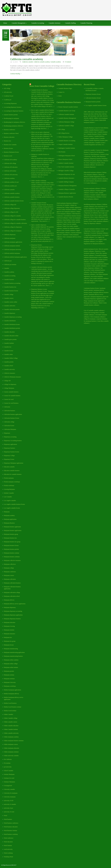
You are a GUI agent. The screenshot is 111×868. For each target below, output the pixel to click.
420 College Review (64, 133)
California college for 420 (11, 212)
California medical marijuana (12, 253)
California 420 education (11, 167)
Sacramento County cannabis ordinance (95, 266)
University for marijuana (11, 793)
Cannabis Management (19, 23)
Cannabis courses (9, 298)
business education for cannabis (98, 181)
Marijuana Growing (9, 626)
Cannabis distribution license (12, 324)
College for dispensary (10, 384)
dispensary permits (95, 163)
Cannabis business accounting (12, 283)
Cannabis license (9, 351)
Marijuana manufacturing (11, 649)
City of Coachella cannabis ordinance (94, 310)
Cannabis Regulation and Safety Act (94, 145)
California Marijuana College (66, 122)
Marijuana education (10, 622)
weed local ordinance (62, 218)
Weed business (8, 819)
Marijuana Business (9, 523)
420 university (8, 92)
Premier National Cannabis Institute (68, 107)
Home (5, 23)
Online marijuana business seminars (14, 741)
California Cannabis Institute (66, 114)
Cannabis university (9, 369)
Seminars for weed (9, 778)
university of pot (8, 808)
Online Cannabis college (11, 718)
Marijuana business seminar (12, 553)
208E (85, 112)
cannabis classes (94, 138)
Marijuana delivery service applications (15, 604)
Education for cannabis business (13, 474)
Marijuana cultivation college (12, 592)
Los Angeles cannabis (10, 501)
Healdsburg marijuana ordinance (93, 204)
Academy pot (8, 100)
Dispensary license (9, 459)
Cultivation (7, 407)
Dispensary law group (90, 161)
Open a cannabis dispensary (39, 225)
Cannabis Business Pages (65, 88)
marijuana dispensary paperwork (100, 297)
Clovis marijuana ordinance (98, 317)
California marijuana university (13, 250)
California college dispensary (12, 208)
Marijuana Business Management (67, 186)
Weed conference (9, 838)
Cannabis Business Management (67, 118)
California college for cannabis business (15, 220)
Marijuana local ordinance (91, 303)
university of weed (9, 812)
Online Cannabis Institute (11, 729)
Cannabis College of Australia (66, 189)
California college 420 (10, 205)
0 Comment (68, 62)
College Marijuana (9, 388)
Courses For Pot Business (97, 152)
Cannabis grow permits (10, 339)
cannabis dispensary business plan (98, 140)
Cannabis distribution (10, 321)
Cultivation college (9, 422)
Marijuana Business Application (67, 193)
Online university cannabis (11, 756)
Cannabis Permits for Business (39, 90)
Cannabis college (9, 294)
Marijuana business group (11, 534)
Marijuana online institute (11, 667)
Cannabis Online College (11, 358)
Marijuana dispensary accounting (13, 611)
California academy (9, 178)
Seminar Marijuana (9, 774)
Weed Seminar (8, 846)
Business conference (10, 130)
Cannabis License (100, 143)
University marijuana (10, 797)
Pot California (8, 759)
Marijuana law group (10, 641)
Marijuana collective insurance (12, 560)
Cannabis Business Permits (66, 197)
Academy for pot (9, 96)
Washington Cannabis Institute (67, 148)
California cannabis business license (14, 201)
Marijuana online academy (11, 660)
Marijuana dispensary (10, 607)
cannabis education (89, 143)
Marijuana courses (9, 575)
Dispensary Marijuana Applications (14, 463)
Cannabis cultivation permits (12, 309)
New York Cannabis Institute (66, 167)
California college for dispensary (13, 227)
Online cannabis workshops (39, 181)
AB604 (96, 118)
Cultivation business (10, 411)
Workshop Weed (8, 857)
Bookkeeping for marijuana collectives (14, 122)
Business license (8, 148)
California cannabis (28, 62)
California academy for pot (11, 182)
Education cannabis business (12, 471)
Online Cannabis (8, 714)
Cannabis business (9, 279)
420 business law (100, 112)
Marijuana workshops (10, 686)
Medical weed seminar (10, 711)
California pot (8, 261)
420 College (62, 129)
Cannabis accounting (10, 276)
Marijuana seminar (9, 675)
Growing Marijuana (9, 489)
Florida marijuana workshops (12, 482)
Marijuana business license (11, 545)
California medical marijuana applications (15, 257)
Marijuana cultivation (10, 579)
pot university (8, 767)
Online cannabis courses (11, 722)
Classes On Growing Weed (91, 313)
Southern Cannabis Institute (66, 163)
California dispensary (10, 235)
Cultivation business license (12, 418)
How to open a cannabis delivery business (43, 110)
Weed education (8, 842)
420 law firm (98, 114)
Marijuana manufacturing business (13, 656)
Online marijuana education (11, 748)
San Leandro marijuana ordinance (99, 278)
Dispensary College (9, 456)
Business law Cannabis (10, 145)
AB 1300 (99, 116)
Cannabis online (8, 354)
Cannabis (7, 268)
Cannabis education (9, 332)
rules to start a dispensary (97, 262)
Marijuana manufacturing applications (14, 652)
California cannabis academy (27, 59)
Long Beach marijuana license (93, 235)
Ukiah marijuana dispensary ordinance (67, 203)
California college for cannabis (12, 216)
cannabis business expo (90, 132)
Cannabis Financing (86, 23)
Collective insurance (10, 373)
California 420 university (11, 175)
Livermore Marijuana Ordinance (99, 233)
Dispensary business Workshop (99, 159)
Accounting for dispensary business (14, 111)
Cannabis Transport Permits (39, 203)
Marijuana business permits (11, 549)
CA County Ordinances (90, 183)
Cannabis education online (11, 336)
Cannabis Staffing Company (66, 182)
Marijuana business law (10, 538)
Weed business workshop (11, 834)
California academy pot (10, 186)
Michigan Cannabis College (66, 171)
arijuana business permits (11, 115)
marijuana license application (96, 301)
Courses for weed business (11, 403)
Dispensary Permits (36, 245)
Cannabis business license (11, 291)
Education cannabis (9, 467)
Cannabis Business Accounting (67, 141)
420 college (7, 88)
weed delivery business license (72, 216)
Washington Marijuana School (67, 156)
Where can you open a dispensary (40, 132)
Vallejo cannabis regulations (73, 207)
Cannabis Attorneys (55, 23)
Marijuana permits (9, 671)
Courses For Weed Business (91, 154)
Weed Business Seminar (11, 831)
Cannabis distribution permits (12, 328)
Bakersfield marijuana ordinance (93, 172)
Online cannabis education (11, 726)
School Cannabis (9, 771)
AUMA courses (94, 120)
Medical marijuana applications (13, 690)
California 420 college (10, 163)
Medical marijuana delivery (11, 694)
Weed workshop (8, 853)
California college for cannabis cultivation (15, 223)
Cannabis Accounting (38, 23)
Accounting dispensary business (13, 107)
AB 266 (86, 118)
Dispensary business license (12, 452)
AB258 (91, 118)
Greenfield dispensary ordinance (93, 197)
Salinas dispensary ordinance (92, 268)
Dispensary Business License (39, 289)
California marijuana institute (12, 246)
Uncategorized (8, 786)
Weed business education (11, 827)
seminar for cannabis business (71, 228)
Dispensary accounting (10, 437)
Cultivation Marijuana (10, 429)
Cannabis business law (10, 287)
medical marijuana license (91, 249)
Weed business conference (11, 823)
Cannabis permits (9, 362)
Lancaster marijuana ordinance (92, 229)
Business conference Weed (11, 133)
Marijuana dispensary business (12, 619)
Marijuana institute (9, 630)
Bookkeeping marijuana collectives (14, 126)
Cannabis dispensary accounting (13, 317)
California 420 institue (10, 171)
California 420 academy (10, 160)
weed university (8, 849)
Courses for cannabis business (12, 396)
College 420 (7, 381)
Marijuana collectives (10, 564)
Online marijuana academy (11, 737)
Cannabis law (8, 347)
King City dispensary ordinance (92, 223)
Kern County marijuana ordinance (99, 221)
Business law (8, 141)
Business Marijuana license (11, 152)
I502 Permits (62, 152)
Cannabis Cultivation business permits (42, 267)
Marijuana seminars (9, 679)
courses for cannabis (89, 150)
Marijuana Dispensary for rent (67, 174)
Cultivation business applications (13, 414)
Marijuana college (9, 568)
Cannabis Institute (9, 343)
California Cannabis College (66, 126)
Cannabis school (8, 366)
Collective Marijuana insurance (13, 377)
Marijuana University (10, 682)
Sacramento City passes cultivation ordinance (96, 264)
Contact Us (61, 92)
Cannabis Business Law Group (67, 111)
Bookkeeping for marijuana (11, 118)
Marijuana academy (9, 516)
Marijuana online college (11, 664)
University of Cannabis (63, 205)
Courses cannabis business (11, 392)
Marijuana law (8, 637)
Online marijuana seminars (11, 752)
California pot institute (10, 265)
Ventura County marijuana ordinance (67, 209)
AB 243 (105, 116)
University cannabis (9, 789)
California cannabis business (12, 197)
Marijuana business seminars (12, 557)
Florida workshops (9, 486)
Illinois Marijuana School (65, 159)
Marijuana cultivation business (12, 583)
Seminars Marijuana (9, 782)
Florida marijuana (9, 478)
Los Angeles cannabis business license (14, 504)
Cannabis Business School (94, 134)
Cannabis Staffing (70, 23)
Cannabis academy (56, 62)
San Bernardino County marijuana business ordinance (94, 270)
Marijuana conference (10, 572)
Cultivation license (9, 426)
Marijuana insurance (10, 634)
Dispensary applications (10, 444)
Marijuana (7, 512)
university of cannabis (10, 804)
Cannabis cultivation (10, 306)
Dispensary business (10, 448)
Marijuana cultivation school (12, 596)
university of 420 (9, 801)
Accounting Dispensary (10, 103)
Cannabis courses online (11, 302)
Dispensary (7, 433)
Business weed (8, 156)
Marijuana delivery (9, 600)
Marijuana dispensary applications (13, 615)
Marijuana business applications (13, 530)
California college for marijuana (13, 231)
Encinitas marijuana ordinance (92, 188)
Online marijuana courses (11, 744)
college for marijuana (90, 319)
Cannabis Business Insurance (66, 178)
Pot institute (7, 763)
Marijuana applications (10, 519)
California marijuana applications (13, 242)
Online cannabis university (11, 733)
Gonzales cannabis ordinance (98, 195)
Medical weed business (10, 703)
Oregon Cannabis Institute (65, 144)
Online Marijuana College (65, 137)
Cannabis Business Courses (96, 130)
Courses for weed (9, 399)
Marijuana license (9, 645)
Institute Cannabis (9, 493)
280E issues (91, 112)
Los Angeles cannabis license (12, 508)
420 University (92, 116)
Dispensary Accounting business (13, 441)
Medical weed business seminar (13, 707)
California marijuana (10, 238)
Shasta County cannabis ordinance (66, 230)
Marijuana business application (12, 527)
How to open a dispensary (98, 217)
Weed (5, 816)
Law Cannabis (8, 497)
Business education (9, 137)
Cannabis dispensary (10, 313)
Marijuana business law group (12, 542)
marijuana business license (92, 288)
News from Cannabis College (42, 86)
